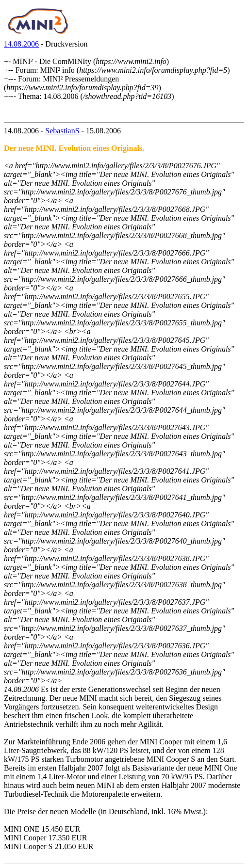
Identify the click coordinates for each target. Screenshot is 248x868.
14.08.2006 (21, 44)
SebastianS (62, 131)
